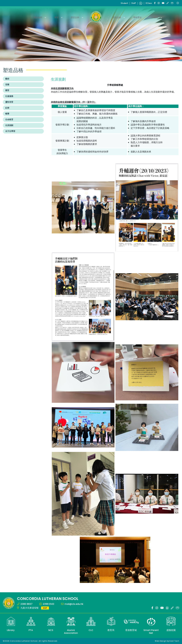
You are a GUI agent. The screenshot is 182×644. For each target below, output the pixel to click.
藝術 (7, 79)
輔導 (7, 114)
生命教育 (9, 119)
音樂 (7, 85)
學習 (59, 17)
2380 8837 (26, 604)
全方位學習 (10, 131)
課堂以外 (76, 17)
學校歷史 (135, 17)
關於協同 (43, 17)
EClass (149, 3)
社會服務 (9, 96)
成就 (152, 17)
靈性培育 (9, 102)
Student (124, 3)
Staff (134, 3)
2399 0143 (48, 604)
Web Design (161, 641)
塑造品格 (116, 17)
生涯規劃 (9, 125)
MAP (45, 608)
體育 (7, 90)
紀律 (7, 108)
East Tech (174, 641)
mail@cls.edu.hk (74, 604)
